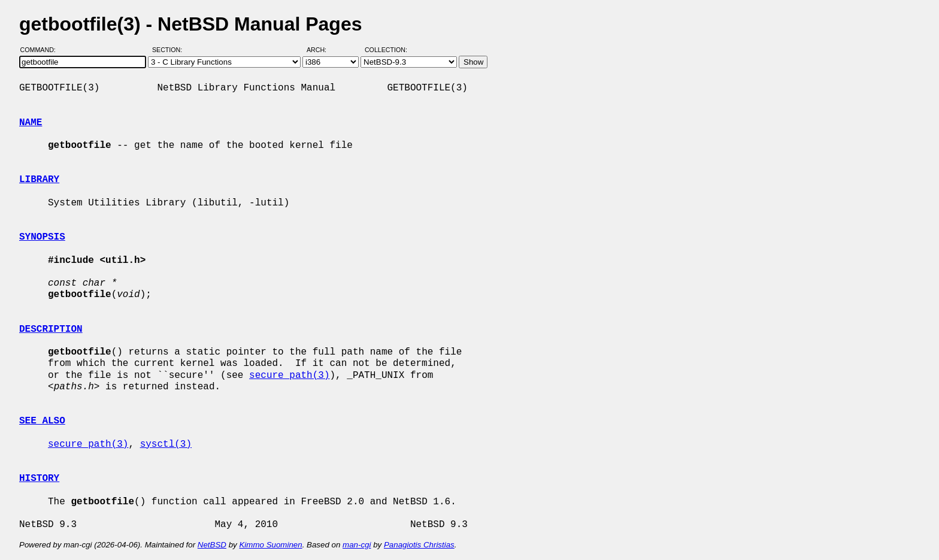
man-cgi (357, 545)
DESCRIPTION (51, 329)
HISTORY (39, 479)
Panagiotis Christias (419, 545)
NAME (31, 123)
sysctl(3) (166, 444)
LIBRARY (39, 180)
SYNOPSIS (42, 237)
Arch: (322, 50)
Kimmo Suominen (270, 545)
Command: (42, 50)
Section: (170, 50)
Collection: (386, 50)
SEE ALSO (42, 421)
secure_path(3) (289, 376)
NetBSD (212, 545)
